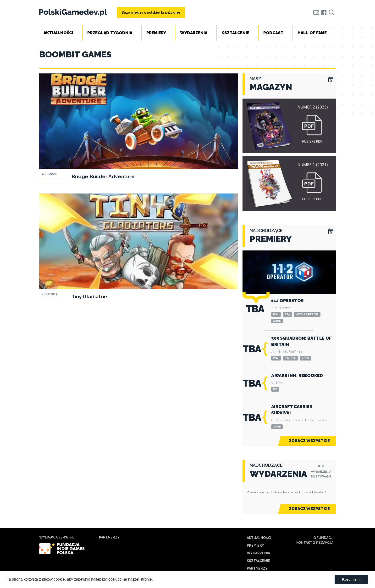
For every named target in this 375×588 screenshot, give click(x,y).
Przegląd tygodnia (110, 33)
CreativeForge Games (287, 420)
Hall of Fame (312, 33)
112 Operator (287, 301)
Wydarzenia (194, 33)
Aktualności (58, 33)
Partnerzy (257, 568)
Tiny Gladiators (90, 297)
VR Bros (277, 383)
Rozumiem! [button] (351, 579)
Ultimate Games (315, 420)
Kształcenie (235, 33)
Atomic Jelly (280, 352)
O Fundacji (323, 538)
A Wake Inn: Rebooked (297, 375)
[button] (154, 580)
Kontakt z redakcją (315, 543)
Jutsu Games (281, 308)
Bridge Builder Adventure (103, 176)
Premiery (156, 33)
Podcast (273, 33)
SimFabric (296, 352)
